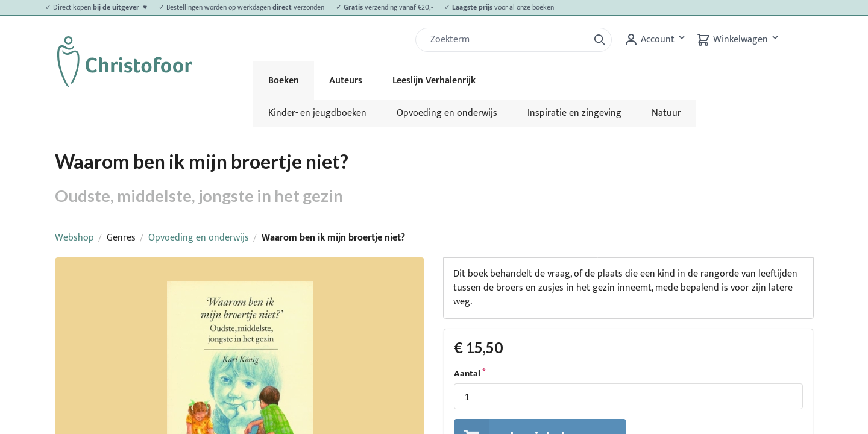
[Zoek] (507, 40)
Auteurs (346, 80)
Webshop (74, 238)
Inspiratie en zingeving (574, 113)
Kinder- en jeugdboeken (317, 113)
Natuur (666, 113)
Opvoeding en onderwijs (447, 113)
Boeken (284, 80)
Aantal (467, 374)
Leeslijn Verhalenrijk (434, 80)
